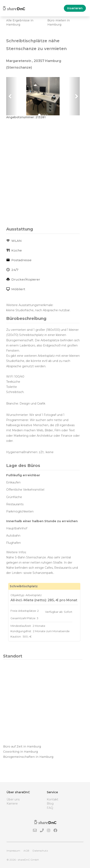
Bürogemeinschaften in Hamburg (28, 757)
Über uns (13, 799)
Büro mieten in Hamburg (59, 22)
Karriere (12, 804)
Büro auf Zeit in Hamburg (22, 746)
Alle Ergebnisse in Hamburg (20, 22)
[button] (12, 96)
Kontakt (53, 799)
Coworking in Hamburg (20, 752)
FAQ (50, 808)
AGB (26, 851)
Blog (50, 804)
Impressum (13, 851)
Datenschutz (40, 851)
